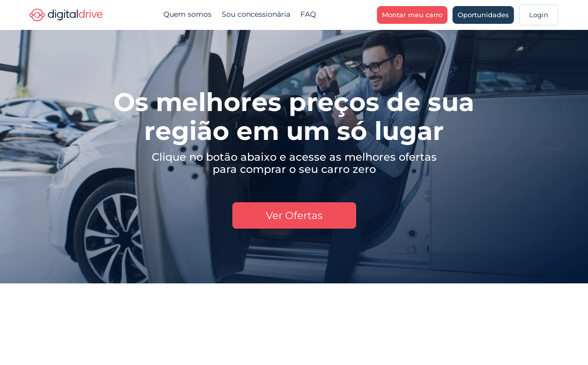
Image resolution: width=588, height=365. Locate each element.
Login (539, 15)
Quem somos (187, 14)
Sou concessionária (256, 14)
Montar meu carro (412, 15)
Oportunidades (483, 15)
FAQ (308, 14)
